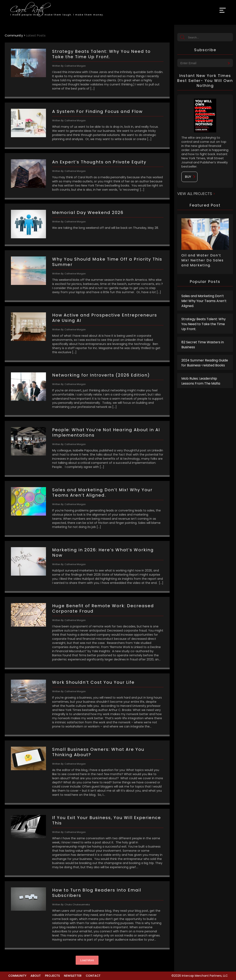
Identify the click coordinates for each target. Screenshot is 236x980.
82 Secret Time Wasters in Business (203, 345)
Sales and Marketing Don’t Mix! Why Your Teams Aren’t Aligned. (204, 301)
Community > (15, 35)
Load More (87, 960)
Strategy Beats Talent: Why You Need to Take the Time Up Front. (204, 324)
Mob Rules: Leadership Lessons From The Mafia (201, 381)
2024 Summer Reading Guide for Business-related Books (205, 363)
